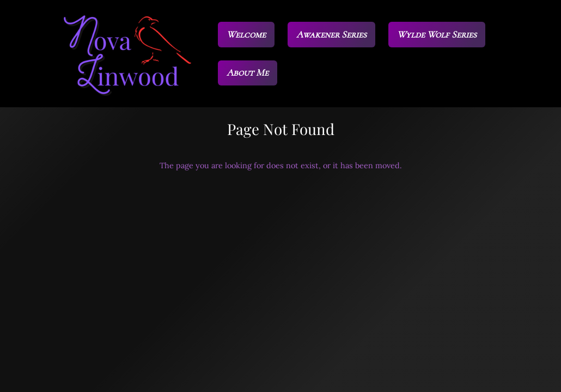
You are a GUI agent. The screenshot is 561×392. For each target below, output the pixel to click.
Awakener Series (331, 35)
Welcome (246, 35)
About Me (248, 73)
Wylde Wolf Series (437, 35)
